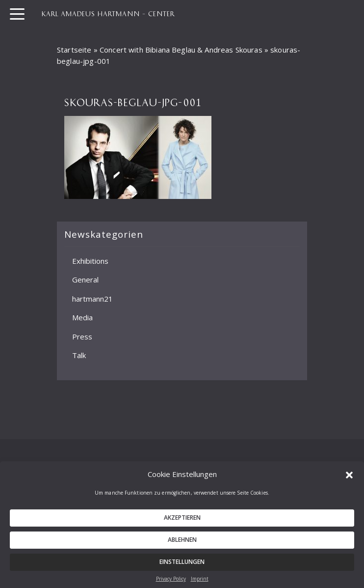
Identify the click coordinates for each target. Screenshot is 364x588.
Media (82, 317)
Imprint (200, 583)
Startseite (74, 50)
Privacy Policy (171, 583)
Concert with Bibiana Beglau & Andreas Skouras (181, 50)
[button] (349, 478)
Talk (79, 355)
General (85, 280)
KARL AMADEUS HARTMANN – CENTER (108, 13)
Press (82, 336)
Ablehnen (182, 544)
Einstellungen (182, 566)
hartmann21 (92, 299)
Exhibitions (90, 261)
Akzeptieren (182, 521)
